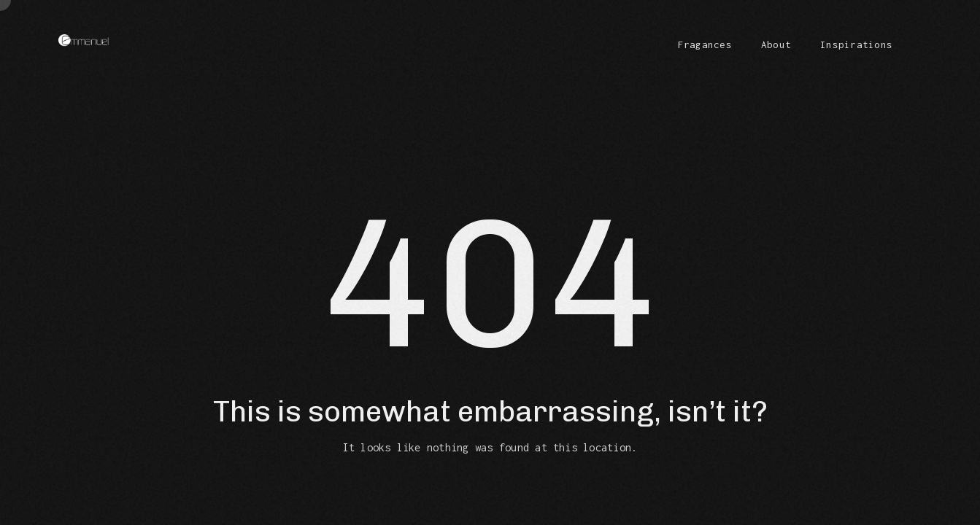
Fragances (705, 44)
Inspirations (856, 44)
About (776, 44)
